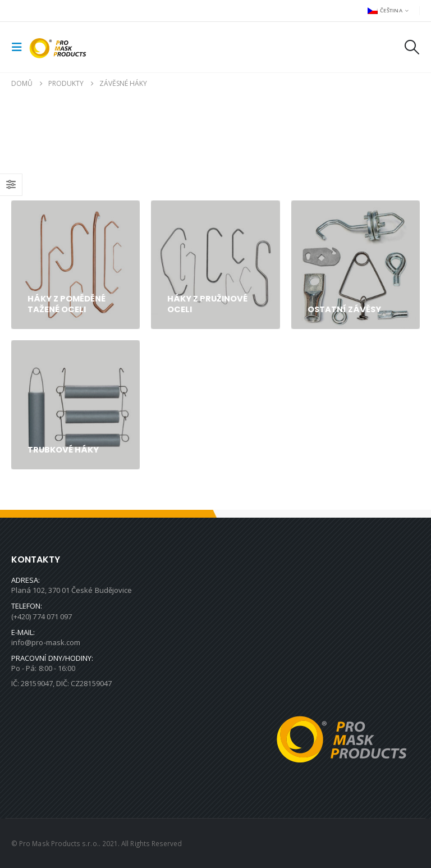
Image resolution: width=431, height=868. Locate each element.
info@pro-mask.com (46, 642)
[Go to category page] (75, 265)
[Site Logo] (60, 47)
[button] (20, 47)
